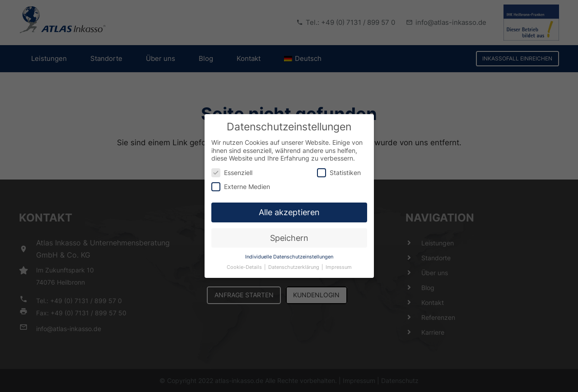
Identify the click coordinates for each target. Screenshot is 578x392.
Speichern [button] (289, 232)
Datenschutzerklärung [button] (294, 261)
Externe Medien (241, 181)
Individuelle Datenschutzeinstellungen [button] (289, 251)
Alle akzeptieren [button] (289, 207)
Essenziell (232, 167)
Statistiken (339, 167)
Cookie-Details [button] (245, 261)
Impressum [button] (339, 261)
